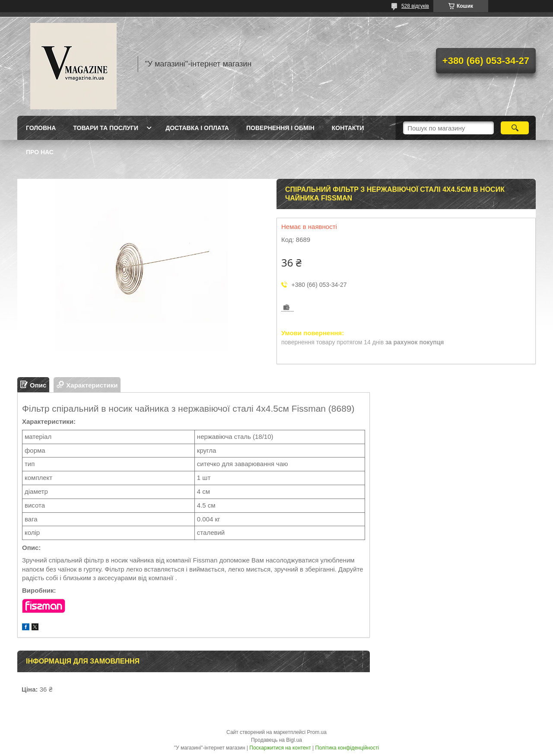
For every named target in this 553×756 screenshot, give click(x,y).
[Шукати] (515, 128)
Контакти (348, 128)
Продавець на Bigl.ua (276, 740)
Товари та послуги (106, 128)
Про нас (40, 152)
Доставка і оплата (197, 128)
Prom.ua (317, 732)
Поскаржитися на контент (280, 748)
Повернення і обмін (280, 128)
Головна (41, 128)
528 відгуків (415, 6)
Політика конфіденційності (347, 748)
